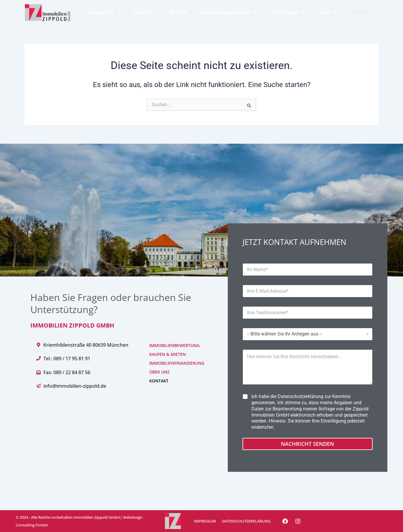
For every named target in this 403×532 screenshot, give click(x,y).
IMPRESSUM (205, 521)
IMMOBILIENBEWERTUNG (168, 345)
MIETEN (179, 13)
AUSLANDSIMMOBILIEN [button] (228, 13)
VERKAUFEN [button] (104, 13)
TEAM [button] (328, 13)
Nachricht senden (307, 444)
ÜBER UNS (159, 372)
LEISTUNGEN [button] (288, 13)
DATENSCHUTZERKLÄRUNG (246, 521)
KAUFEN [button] (145, 13)
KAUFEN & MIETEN (168, 354)
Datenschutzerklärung (300, 396)
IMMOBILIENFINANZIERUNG (168, 363)
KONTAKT (360, 13)
